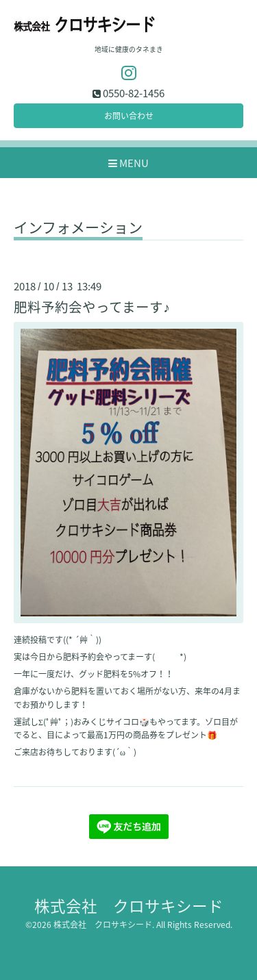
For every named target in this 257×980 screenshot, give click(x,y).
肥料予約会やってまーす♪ (92, 306)
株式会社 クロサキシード (129, 906)
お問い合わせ (129, 116)
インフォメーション (78, 229)
